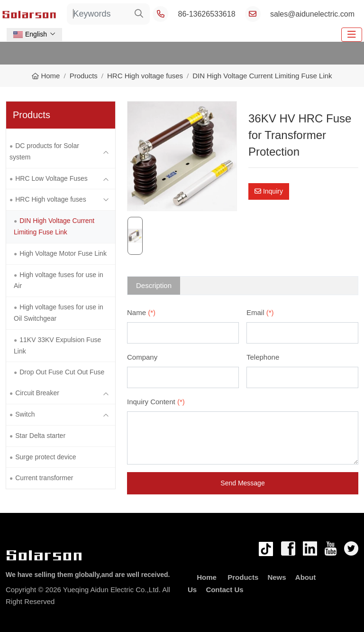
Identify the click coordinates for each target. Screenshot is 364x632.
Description (154, 285)
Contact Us (224, 590)
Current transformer (44, 478)
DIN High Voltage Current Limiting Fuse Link (54, 226)
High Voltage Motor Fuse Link (63, 253)
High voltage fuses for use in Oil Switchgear (59, 313)
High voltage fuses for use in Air (59, 280)
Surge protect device (45, 457)
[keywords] (98, 14)
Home (207, 577)
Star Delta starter (40, 436)
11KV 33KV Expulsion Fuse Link (57, 345)
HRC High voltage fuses (50, 199)
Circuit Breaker (37, 393)
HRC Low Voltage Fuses (51, 178)
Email (260, 312)
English (30, 34)
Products (243, 577)
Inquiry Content (156, 402)
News (277, 577)
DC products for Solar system (44, 151)
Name (141, 312)
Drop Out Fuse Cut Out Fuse (62, 372)
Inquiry (269, 191)
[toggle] (352, 35)
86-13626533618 (207, 14)
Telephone (263, 357)
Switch (25, 414)
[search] (139, 14)
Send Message (242, 483)
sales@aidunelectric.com (312, 14)
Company (142, 357)
